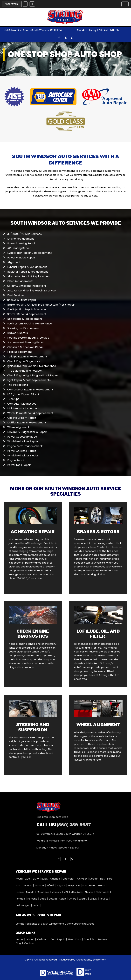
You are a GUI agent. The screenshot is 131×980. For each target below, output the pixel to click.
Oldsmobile (103, 892)
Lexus (102, 885)
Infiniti (51, 885)
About (30, 939)
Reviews (103, 939)
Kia (78, 885)
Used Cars (74, 939)
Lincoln (20, 892)
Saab (43, 898)
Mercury (57, 892)
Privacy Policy (67, 960)
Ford (110, 878)
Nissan (89, 892)
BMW (36, 878)
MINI (66, 892)
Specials (89, 939)
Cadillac (55, 878)
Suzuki (94, 898)
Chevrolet (69, 878)
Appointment (12, 4)
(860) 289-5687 (74, 825)
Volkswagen (23, 905)
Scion (63, 898)
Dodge (94, 878)
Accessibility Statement (92, 960)
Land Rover (89, 885)
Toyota (104, 898)
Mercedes (43, 892)
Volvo (36, 905)
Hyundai (40, 885)
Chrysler (82, 878)
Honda (28, 885)
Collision (42, 939)
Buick (45, 878)
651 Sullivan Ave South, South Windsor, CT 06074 (33, 30)
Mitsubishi (77, 892)
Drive (30, 960)
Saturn (53, 898)
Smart (73, 898)
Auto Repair (58, 939)
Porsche (33, 898)
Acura (19, 878)
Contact (29, 943)
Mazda (31, 892)
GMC (19, 885)
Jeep (71, 885)
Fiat (103, 878)
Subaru (83, 898)
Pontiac (21, 898)
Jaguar (61, 885)
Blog (18, 943)
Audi (28, 878)
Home (19, 939)
